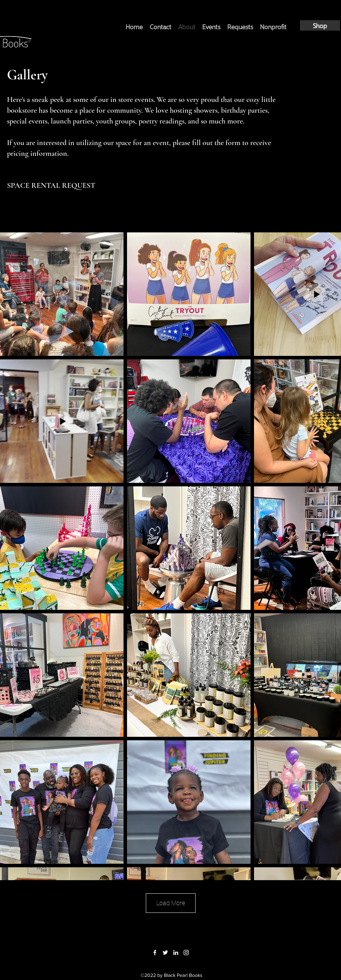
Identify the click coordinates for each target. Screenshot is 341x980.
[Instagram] (186, 953)
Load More (171, 903)
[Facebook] (155, 953)
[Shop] (320, 25)
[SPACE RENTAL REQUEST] (51, 186)
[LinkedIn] (176, 953)
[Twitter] (165, 953)
